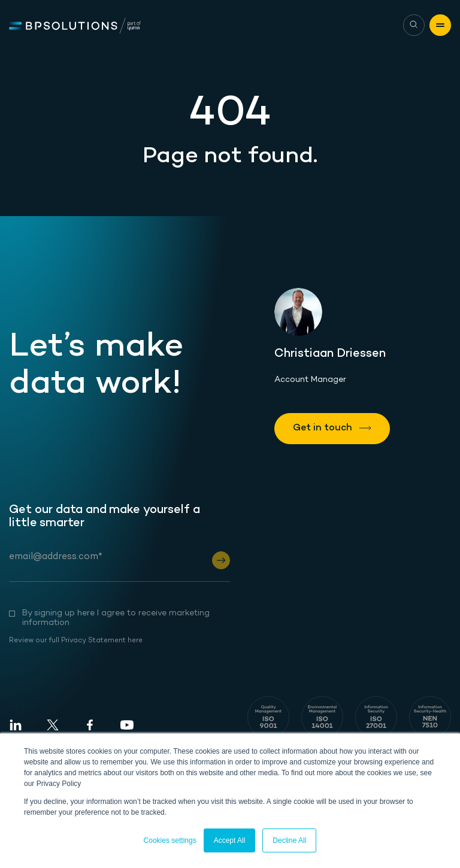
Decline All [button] (289, 840)
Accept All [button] (230, 840)
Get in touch (324, 428)
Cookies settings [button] (170, 840)
